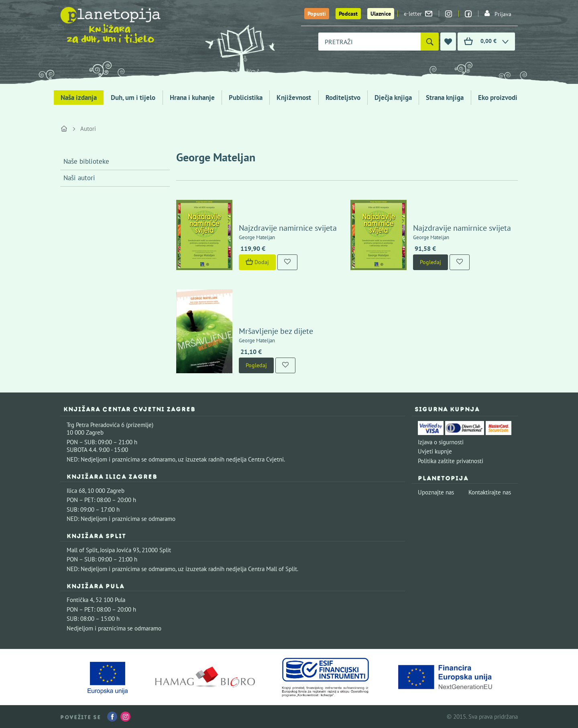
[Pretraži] (430, 42)
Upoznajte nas (436, 492)
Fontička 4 (80, 600)
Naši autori (79, 178)
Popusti (317, 14)
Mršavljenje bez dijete (276, 331)
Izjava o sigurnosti (441, 442)
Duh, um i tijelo (133, 98)
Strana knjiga (445, 98)
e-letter (418, 14)
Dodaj (257, 262)
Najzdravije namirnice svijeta (288, 228)
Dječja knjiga (393, 98)
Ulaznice (381, 14)
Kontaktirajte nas (490, 492)
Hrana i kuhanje (192, 98)
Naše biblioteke (86, 161)
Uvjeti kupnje (435, 451)
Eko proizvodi (498, 98)
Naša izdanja (79, 98)
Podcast (348, 14)
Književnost (294, 98)
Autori (88, 129)
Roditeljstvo (343, 98)
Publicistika (246, 98)
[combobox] (369, 42)
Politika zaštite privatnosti (451, 461)
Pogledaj (430, 262)
